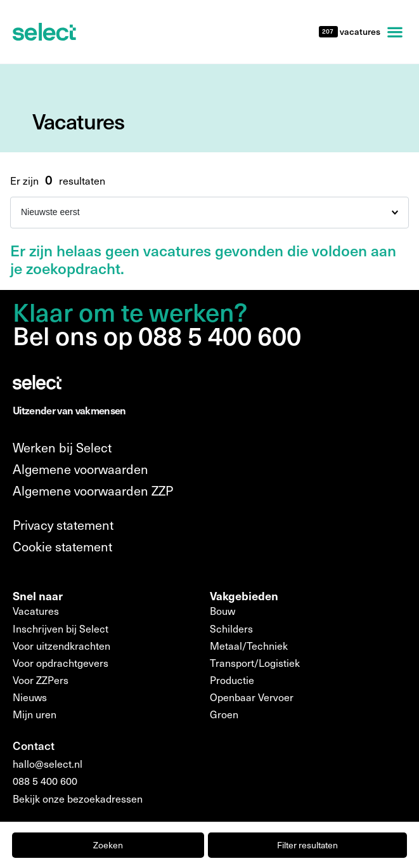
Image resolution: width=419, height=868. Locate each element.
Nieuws (30, 697)
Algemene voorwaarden (81, 469)
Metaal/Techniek (249, 646)
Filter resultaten (307, 845)
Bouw (222, 611)
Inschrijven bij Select (61, 628)
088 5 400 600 (45, 781)
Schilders (231, 628)
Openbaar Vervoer (252, 697)
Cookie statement (62, 546)
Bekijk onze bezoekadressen (78, 799)
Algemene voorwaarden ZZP (93, 490)
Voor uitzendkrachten (61, 646)
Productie (232, 680)
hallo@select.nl (48, 764)
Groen (224, 714)
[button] (395, 32)
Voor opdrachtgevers (61, 663)
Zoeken (108, 845)
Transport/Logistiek (255, 663)
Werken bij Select (62, 447)
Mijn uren (35, 714)
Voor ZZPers (41, 680)
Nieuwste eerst (50, 212)
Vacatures (36, 611)
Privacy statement (63, 525)
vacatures (359, 31)
